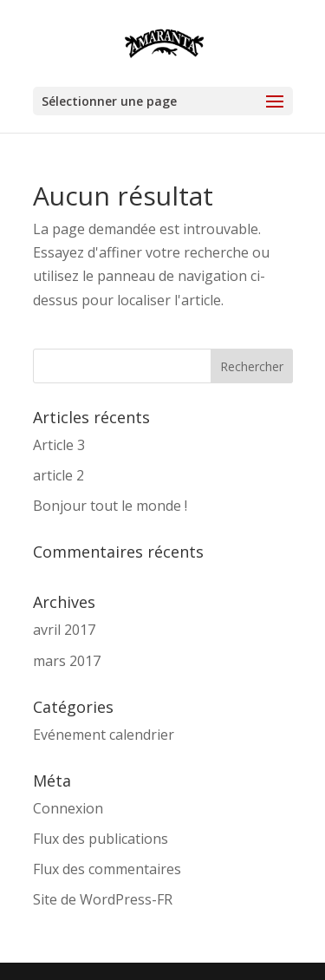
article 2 (58, 475)
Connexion (68, 808)
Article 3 (59, 445)
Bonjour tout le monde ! (110, 506)
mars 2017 (67, 661)
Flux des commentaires (107, 869)
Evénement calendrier (104, 735)
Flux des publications (101, 839)
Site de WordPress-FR (103, 899)
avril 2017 (64, 630)
